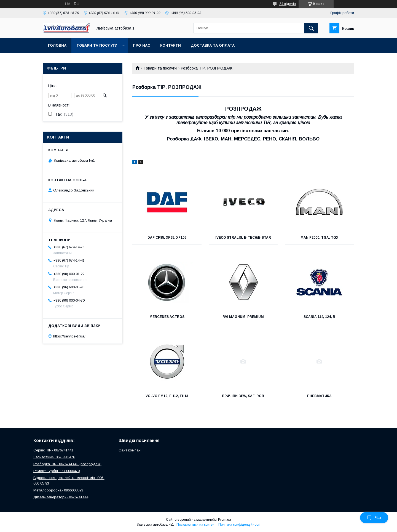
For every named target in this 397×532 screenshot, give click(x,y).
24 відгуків (288, 4)
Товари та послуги (97, 45)
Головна (57, 45)
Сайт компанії (131, 450)
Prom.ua (225, 520)
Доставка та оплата (213, 45)
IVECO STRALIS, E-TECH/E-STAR (243, 238)
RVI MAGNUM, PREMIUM (243, 317)
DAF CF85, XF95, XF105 (167, 238)
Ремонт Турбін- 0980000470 (57, 471)
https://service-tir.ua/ (69, 336)
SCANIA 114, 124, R (319, 317)
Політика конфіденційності (239, 525)
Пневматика (319, 396)
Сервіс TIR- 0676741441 (53, 450)
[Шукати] (311, 28)
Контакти (171, 45)
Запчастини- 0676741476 (54, 457)
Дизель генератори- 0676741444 (61, 497)
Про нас (142, 45)
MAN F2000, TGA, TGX (319, 238)
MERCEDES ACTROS (167, 317)
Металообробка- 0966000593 (58, 490)
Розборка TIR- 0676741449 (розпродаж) (67, 464)
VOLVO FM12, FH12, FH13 (167, 396)
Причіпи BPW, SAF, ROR (243, 396)
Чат (374, 518)
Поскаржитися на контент (196, 525)
